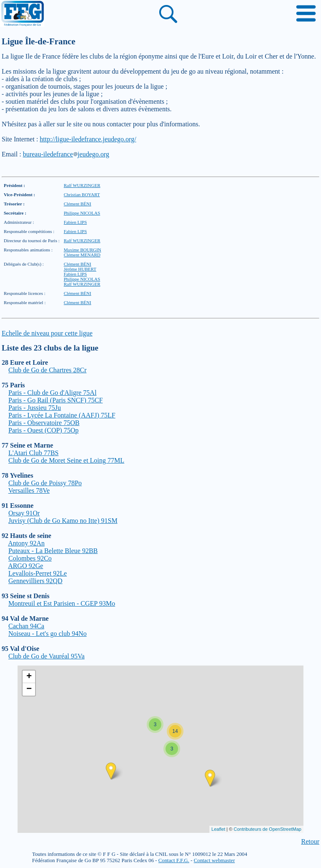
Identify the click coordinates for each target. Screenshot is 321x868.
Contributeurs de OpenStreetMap (267, 829)
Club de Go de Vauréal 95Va (46, 656)
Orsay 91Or (24, 513)
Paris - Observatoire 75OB (44, 423)
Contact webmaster (214, 860)
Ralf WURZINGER (82, 185)
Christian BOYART (82, 195)
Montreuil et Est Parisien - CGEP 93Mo (62, 603)
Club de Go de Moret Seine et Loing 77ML (66, 460)
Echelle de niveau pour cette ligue (47, 333)
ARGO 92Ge (25, 566)
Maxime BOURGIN (83, 250)
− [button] (29, 689)
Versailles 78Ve (29, 490)
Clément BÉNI (78, 204)
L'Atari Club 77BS (33, 453)
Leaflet (218, 829)
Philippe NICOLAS (82, 213)
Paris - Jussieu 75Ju (35, 408)
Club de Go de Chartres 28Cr (47, 370)
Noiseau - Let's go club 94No (47, 634)
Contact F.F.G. (174, 860)
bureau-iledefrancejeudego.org (66, 154)
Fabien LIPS (75, 222)
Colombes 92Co (30, 558)
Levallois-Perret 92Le (38, 573)
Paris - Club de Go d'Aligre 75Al (52, 393)
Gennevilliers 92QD (35, 581)
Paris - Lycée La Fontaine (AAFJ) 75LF (62, 415)
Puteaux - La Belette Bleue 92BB (53, 551)
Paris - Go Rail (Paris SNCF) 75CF (56, 400)
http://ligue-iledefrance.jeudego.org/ (88, 139)
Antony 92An (26, 543)
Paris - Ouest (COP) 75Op (43, 430)
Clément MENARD (82, 255)
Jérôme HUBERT (80, 269)
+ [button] (29, 677)
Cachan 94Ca (26, 626)
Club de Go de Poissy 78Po (45, 483)
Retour (310, 841)
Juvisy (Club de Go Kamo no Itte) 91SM (63, 521)
